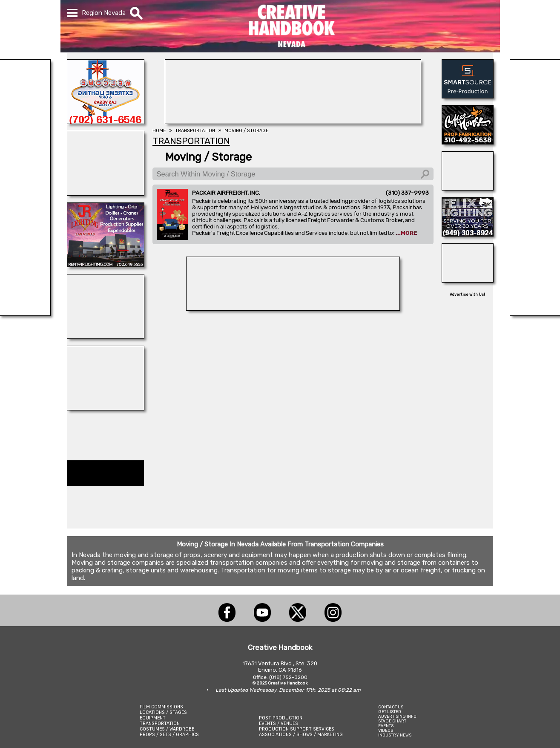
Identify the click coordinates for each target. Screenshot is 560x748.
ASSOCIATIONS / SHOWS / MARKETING (301, 735)
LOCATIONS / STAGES (163, 712)
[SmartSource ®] (468, 96)
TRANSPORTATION (160, 723)
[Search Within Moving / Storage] (293, 174)
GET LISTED (390, 712)
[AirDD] (468, 188)
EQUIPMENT (153, 718)
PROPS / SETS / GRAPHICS (169, 735)
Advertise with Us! (467, 295)
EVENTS (386, 726)
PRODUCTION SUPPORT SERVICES (297, 729)
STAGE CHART (392, 721)
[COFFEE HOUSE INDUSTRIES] (468, 142)
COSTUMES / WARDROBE (167, 729)
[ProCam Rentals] (293, 308)
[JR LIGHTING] (106, 265)
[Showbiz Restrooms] (106, 193)
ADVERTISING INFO (397, 716)
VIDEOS (386, 730)
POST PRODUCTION (281, 718)
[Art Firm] (468, 280)
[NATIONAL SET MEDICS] (106, 336)
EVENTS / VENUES (279, 723)
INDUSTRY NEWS (395, 735)
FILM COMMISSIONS (161, 707)
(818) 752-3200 (288, 677)
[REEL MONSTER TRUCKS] (106, 408)
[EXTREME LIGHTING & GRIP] (106, 121)
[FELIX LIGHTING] (468, 234)
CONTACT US (391, 707)
